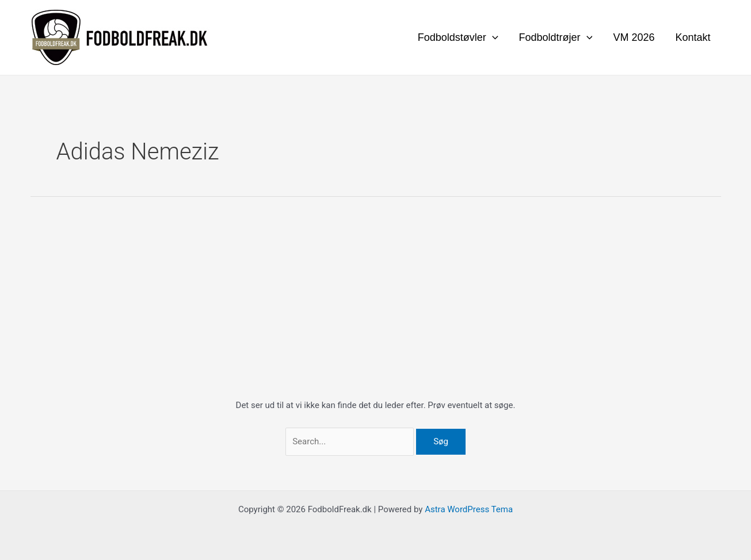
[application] (492, 37)
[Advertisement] (376, 312)
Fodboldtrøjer (556, 37)
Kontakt (693, 37)
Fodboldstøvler (458, 37)
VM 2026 (634, 37)
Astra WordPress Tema (469, 509)
